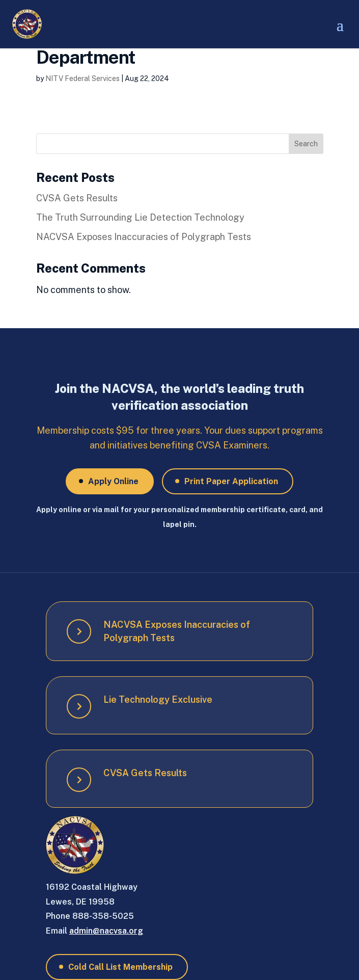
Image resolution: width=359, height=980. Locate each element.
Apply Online (113, 481)
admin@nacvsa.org (106, 931)
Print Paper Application (231, 481)
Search (306, 144)
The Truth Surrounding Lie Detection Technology (140, 217)
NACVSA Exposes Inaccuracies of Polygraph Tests (144, 237)
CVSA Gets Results (77, 198)
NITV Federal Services (82, 78)
